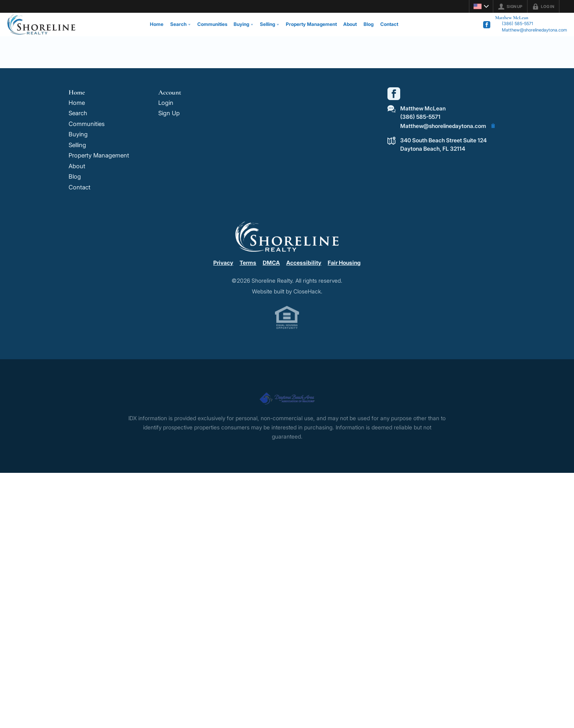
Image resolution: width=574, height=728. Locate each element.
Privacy (223, 263)
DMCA (271, 263)
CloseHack (307, 291)
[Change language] (481, 6)
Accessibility (304, 263)
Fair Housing (344, 263)
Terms (248, 263)
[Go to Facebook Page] (487, 25)
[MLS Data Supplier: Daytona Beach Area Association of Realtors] (287, 395)
